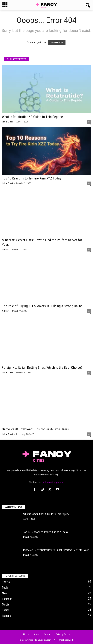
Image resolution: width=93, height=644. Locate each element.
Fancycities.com (43, 640)
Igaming (6, 616)
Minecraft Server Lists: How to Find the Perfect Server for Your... (57, 550)
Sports (6, 582)
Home (26, 634)
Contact (48, 634)
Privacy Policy (63, 634)
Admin (6, 249)
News (5, 593)
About (37, 634)
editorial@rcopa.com (53, 482)
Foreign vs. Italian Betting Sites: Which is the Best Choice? (42, 367)
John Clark (8, 122)
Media (5, 605)
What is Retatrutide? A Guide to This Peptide (32, 117)
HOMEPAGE (57, 42)
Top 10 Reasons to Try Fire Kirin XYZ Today (32, 178)
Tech (5, 588)
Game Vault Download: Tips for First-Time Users (35, 429)
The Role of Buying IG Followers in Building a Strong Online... (43, 306)
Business (7, 599)
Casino (6, 610)
